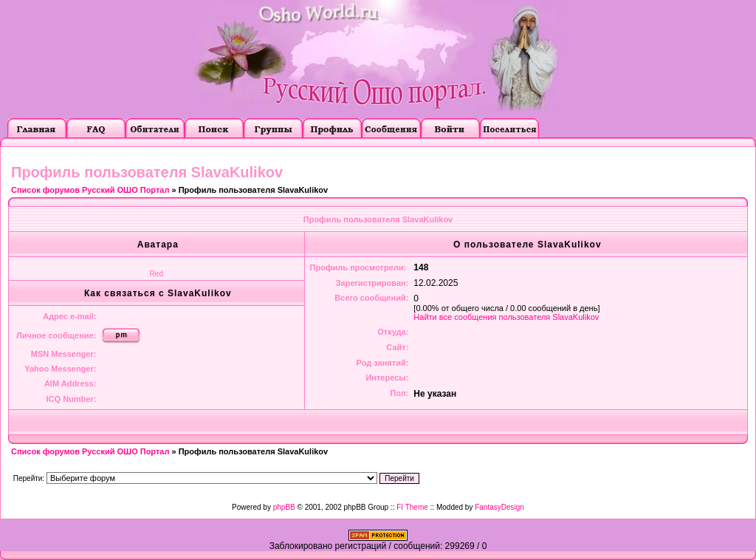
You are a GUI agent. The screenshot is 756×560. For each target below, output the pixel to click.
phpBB (284, 507)
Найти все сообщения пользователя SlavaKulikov (506, 317)
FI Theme (412, 507)
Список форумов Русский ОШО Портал (90, 190)
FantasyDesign (499, 507)
